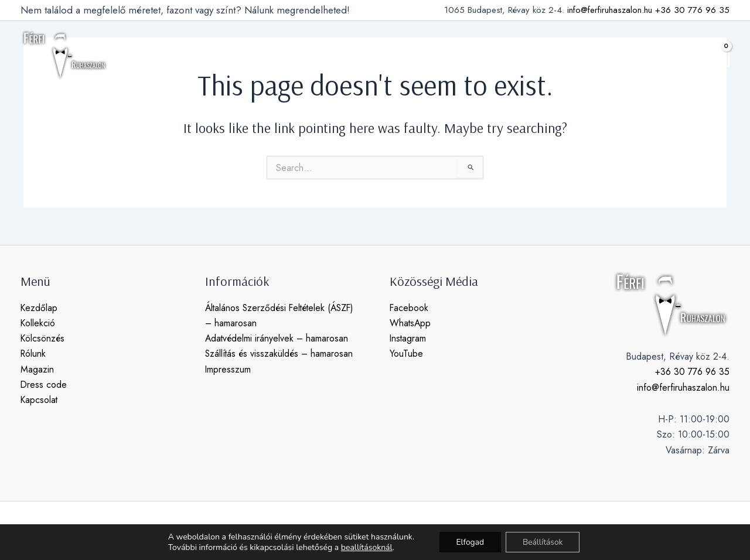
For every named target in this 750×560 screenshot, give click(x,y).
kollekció (231, 55)
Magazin (37, 369)
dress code (463, 55)
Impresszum (228, 369)
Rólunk (34, 354)
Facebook (409, 308)
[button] (688, 55)
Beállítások (544, 542)
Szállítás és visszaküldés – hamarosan (281, 354)
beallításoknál (365, 547)
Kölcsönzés (43, 339)
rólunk (359, 55)
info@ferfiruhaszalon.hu (610, 10)
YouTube (406, 354)
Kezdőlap (39, 308)
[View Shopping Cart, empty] (717, 55)
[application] (248, 55)
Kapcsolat (40, 400)
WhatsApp (411, 323)
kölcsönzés (301, 55)
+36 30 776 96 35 (692, 10)
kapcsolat (523, 55)
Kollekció (38, 323)
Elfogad (469, 542)
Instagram (408, 339)
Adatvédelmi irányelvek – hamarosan (278, 339)
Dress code (44, 385)
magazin (406, 55)
